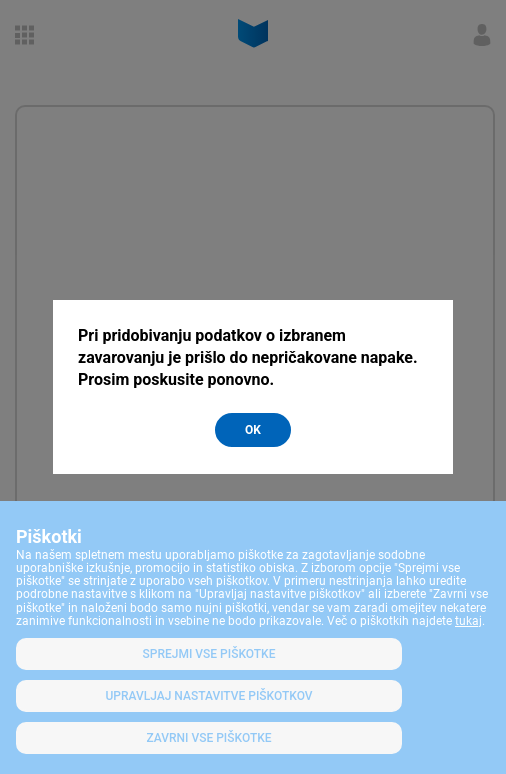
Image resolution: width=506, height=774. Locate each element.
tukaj (468, 621)
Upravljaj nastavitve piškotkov (208, 696)
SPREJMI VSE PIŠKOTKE (209, 654)
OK (253, 430)
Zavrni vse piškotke (208, 738)
